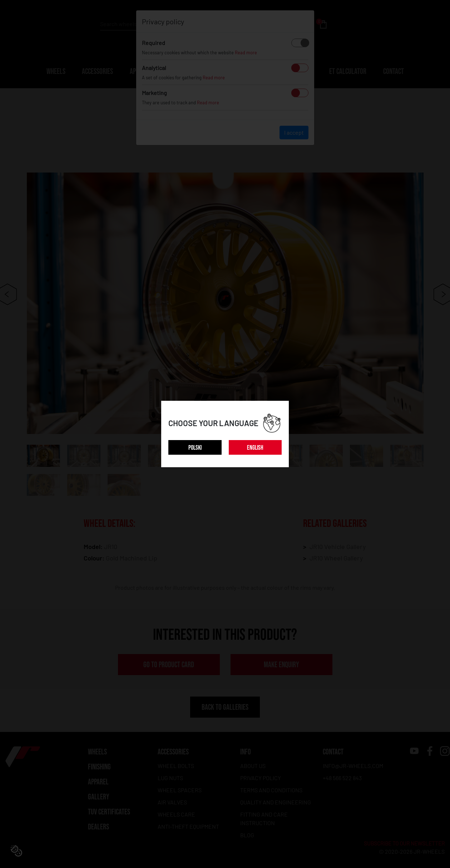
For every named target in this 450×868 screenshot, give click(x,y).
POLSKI (195, 448)
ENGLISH (255, 448)
